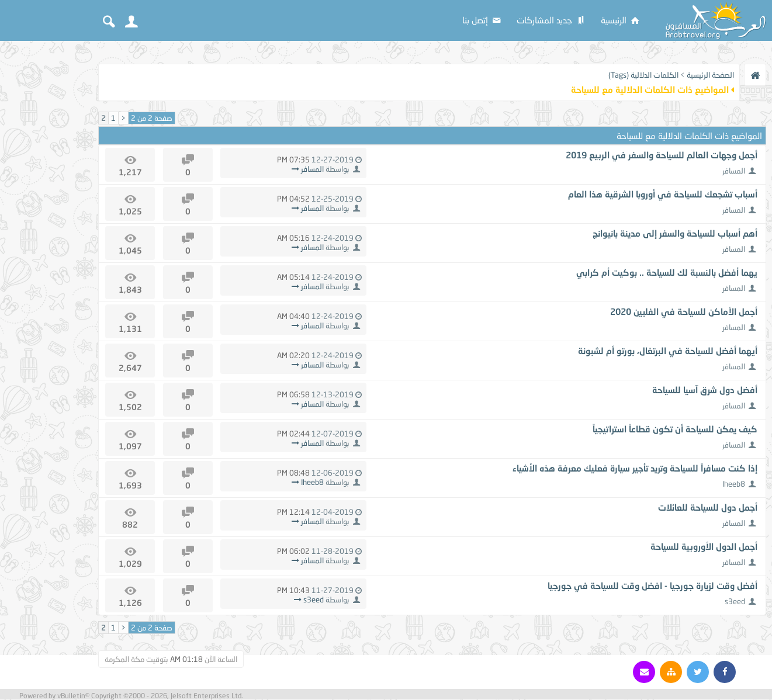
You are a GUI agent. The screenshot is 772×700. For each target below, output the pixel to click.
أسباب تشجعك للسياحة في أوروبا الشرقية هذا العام (663, 194)
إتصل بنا (482, 20)
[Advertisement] (47, 223)
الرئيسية (621, 20)
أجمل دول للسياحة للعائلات (708, 507)
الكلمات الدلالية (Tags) (643, 75)
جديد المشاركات (552, 20)
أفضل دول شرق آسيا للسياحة (705, 390)
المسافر (734, 171)
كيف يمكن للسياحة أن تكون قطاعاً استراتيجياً (675, 429)
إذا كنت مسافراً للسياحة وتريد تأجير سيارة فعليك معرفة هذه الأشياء (635, 468)
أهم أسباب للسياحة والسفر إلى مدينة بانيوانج (675, 233)
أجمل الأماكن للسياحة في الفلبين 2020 (684, 311)
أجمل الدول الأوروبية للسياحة (704, 546)
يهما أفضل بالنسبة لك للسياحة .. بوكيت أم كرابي (667, 272)
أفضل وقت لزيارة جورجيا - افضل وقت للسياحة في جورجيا (652, 585)
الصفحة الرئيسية (710, 75)
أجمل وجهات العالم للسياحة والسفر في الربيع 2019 (662, 155)
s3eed (735, 601)
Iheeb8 (734, 484)
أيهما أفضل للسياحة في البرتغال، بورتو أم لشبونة (668, 351)
